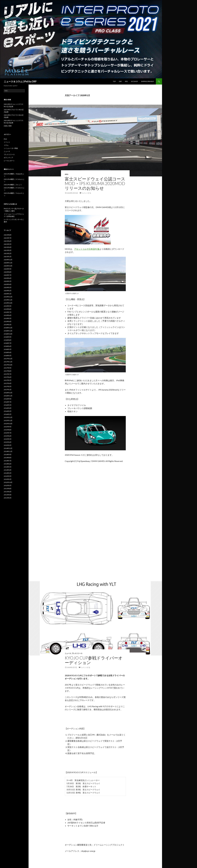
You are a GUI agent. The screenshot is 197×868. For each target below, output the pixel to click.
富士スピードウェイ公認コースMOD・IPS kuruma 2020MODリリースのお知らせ (95, 183)
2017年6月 (8, 377)
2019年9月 (8, 306)
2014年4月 (8, 470)
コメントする (86, 193)
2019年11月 (8, 300)
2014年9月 (8, 454)
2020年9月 (8, 269)
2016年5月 (8, 405)
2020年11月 (8, 263)
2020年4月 (8, 284)
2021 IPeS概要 (9, 174)
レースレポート (9, 161)
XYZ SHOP (134, 81)
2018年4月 (8, 352)
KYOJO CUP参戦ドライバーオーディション (94, 660)
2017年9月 (8, 368)
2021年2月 (8, 253)
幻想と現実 (8, 126)
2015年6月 (8, 436)
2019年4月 (8, 321)
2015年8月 (8, 430)
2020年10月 (8, 266)
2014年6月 (8, 464)
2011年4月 (8, 495)
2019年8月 (8, 309)
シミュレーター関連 (11, 148)
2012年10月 (8, 482)
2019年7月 (8, 312)
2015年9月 (8, 427)
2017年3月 (8, 386)
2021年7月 (8, 238)
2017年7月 (8, 374)
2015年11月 (8, 420)
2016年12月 (8, 393)
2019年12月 (8, 297)
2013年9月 (8, 476)
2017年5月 (8, 380)
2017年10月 (8, 365)
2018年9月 (8, 337)
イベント (7, 142)
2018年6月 (8, 346)
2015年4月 (8, 442)
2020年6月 (8, 278)
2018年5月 (8, 349)
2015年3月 (8, 445)
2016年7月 (8, 402)
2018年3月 (8, 356)
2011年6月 (8, 492)
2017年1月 (8, 390)
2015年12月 (8, 417)
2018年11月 (8, 331)
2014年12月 (8, 448)
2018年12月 (8, 328)
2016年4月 (8, 408)
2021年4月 (8, 247)
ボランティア (8, 158)
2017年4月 (8, 383)
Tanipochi (19, 174)
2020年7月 (8, 275)
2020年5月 (8, 281)
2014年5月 (8, 467)
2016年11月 (8, 396)
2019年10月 (8, 303)
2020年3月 (8, 287)
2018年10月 (8, 334)
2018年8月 (8, 340)
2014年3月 (8, 473)
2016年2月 (8, 414)
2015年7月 (8, 433)
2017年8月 (8, 371)
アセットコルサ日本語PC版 (87, 249)
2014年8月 (8, 458)
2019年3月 (8, 325)
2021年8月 (8, 235)
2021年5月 (8, 244)
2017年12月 (8, 359)
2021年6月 (8, 241)
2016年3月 (8, 411)
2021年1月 (8, 257)
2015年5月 (8, 439)
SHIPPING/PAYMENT (148, 81)
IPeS (126, 81)
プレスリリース (77, 653)
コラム (6, 145)
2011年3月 (8, 498)
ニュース (68, 653)
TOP (114, 81)
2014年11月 (8, 451)
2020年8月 (8, 272)
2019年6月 (8, 315)
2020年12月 (8, 260)
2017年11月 (8, 362)
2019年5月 (8, 318)
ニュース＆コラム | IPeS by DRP (20, 81)
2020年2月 (8, 291)
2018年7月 (8, 343)
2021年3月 (8, 250)
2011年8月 (8, 489)
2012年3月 (8, 485)
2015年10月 (8, 424)
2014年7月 (8, 461)
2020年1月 (8, 294)
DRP (120, 81)
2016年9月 (8, 399)
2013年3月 (8, 479)
